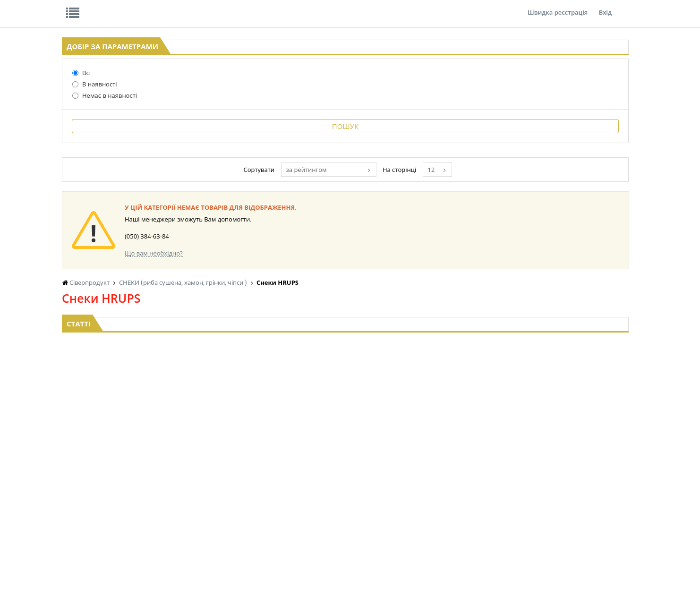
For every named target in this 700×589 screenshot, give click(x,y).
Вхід (605, 7)
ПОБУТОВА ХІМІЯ (578, 494)
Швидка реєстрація (558, 7)
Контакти (220, 7)
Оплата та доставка (253, 99)
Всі (58, 146)
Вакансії (173, 7)
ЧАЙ (164, 503)
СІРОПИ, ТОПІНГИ (341, 485)
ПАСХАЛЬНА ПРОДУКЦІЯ (429, 494)
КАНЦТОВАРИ (573, 476)
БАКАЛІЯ (249, 458)
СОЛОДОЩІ (491, 458)
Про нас (83, 7)
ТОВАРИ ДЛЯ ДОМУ (502, 494)
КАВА (165, 512)
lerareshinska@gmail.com (139, 567)
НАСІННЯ (250, 476)
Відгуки (128, 7)
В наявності (71, 157)
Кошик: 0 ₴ (587, 100)
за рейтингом (413, 243)
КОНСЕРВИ (332, 494)
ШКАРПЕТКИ (572, 485)
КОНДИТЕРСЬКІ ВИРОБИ (350, 476)
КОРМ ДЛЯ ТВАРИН (343, 503)
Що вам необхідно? (277, 327)
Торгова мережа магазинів (345, 363)
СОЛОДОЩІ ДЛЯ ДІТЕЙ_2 (509, 467)
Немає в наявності (81, 169)
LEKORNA (250, 467)
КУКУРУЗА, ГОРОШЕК (187, 458)
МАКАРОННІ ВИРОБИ (346, 512)
